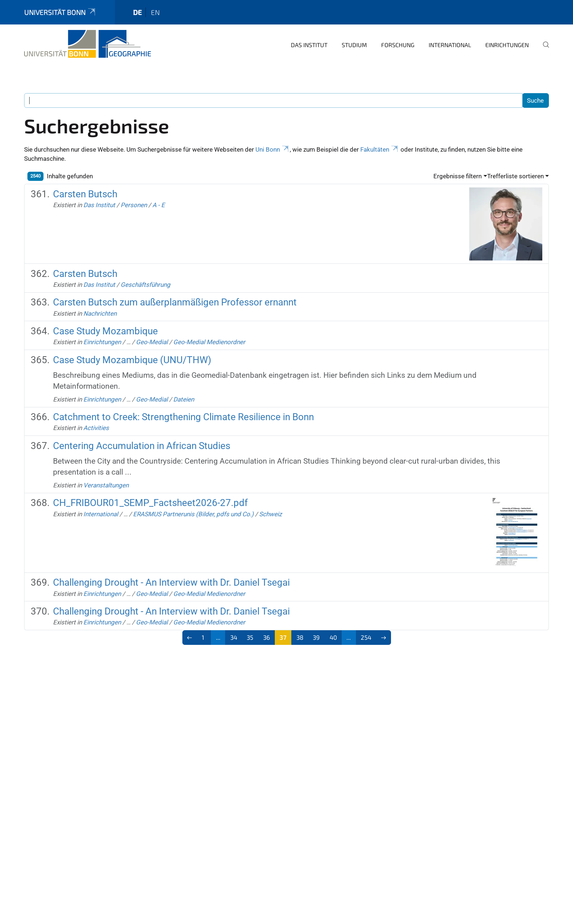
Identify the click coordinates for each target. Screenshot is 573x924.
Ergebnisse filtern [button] (458, 176)
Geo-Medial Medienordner (209, 342)
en (155, 12)
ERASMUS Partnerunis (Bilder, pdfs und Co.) (193, 514)
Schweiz (270, 514)
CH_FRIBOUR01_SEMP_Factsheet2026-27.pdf (150, 503)
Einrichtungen (507, 45)
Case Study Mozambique (105, 331)
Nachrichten (100, 313)
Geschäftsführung (145, 285)
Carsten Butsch (85, 194)
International (450, 45)
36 (267, 637)
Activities (96, 428)
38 (300, 637)
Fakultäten (380, 149)
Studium (354, 45)
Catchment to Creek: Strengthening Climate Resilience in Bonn (183, 417)
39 (316, 637)
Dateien (184, 399)
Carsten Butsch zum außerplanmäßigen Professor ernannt (175, 302)
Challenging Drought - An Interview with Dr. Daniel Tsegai (171, 582)
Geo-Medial (152, 342)
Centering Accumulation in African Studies (142, 446)
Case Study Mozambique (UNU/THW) (132, 360)
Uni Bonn (273, 149)
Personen (134, 205)
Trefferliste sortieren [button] (515, 176)
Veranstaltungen (106, 485)
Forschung (398, 45)
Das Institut (309, 45)
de (137, 12)
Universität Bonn (60, 12)
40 (333, 637)
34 (234, 637)
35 (250, 637)
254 (366, 637)
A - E (159, 205)
